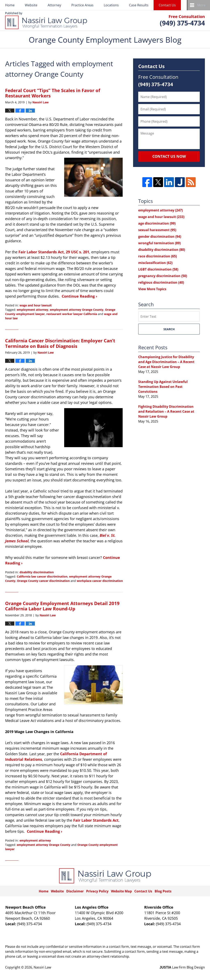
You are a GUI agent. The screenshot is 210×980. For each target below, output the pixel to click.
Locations (111, 5)
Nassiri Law (42, 967)
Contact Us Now (169, 156)
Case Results (139, 5)
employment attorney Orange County (77, 310)
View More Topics (152, 289)
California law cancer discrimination (42, 576)
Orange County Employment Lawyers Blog (46, 21)
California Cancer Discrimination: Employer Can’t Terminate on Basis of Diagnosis (60, 343)
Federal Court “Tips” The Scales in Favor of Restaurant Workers (53, 93)
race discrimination (157, 256)
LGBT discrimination (158, 269)
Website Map (121, 891)
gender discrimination (160, 236)
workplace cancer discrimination (100, 581)
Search (169, 329)
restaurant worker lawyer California (72, 314)
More (201, 5)
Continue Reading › (79, 296)
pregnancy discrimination (163, 276)
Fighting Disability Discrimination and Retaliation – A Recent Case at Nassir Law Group (166, 411)
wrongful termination (159, 243)
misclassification (155, 263)
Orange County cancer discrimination (43, 581)
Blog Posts (163, 891)
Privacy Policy (97, 891)
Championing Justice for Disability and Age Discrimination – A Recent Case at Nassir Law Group (166, 362)
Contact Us (167, 5)
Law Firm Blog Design (182, 967)
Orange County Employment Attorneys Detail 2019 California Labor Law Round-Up (62, 606)
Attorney (54, 5)
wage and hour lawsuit (36, 305)
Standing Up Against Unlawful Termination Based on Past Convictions (163, 387)
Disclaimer (75, 891)
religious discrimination (161, 282)
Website (31, 5)
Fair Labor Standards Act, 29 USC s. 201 (54, 252)
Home (10, 5)
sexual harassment (157, 230)
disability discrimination (37, 572)
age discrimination (157, 223)
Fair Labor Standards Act (96, 820)
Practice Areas (82, 5)
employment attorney (33, 310)
